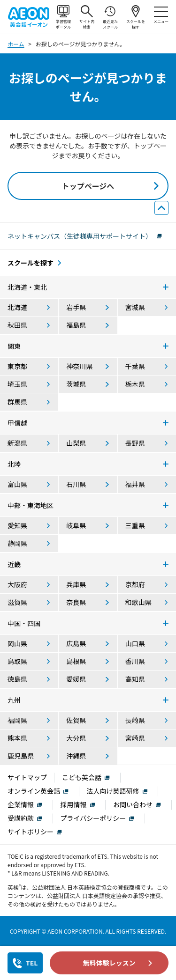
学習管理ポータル (63, 17)
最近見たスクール (110, 17)
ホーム (16, 44)
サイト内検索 (87, 17)
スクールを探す (136, 17)
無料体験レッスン (109, 963)
